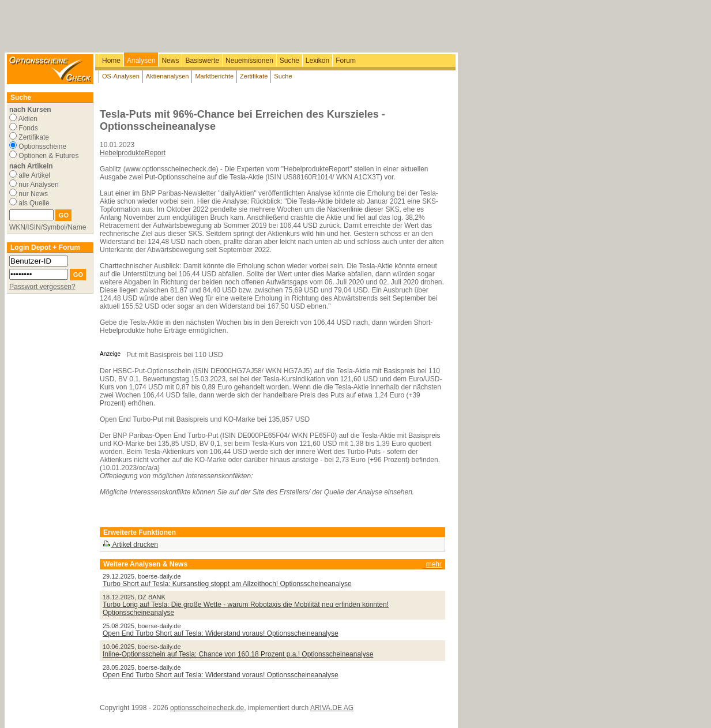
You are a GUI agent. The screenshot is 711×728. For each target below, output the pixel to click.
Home (111, 61)
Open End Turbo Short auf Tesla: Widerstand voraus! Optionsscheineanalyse (221, 633)
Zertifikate (254, 76)
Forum (346, 61)
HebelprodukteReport (133, 153)
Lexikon (317, 61)
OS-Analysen (121, 76)
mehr (434, 564)
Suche (289, 61)
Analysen (141, 61)
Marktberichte (214, 76)
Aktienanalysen (168, 76)
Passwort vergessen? (42, 287)
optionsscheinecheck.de (207, 708)
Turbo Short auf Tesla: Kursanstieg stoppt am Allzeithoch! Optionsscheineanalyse (227, 584)
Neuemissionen (249, 61)
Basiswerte (202, 61)
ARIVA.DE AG (332, 708)
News (170, 61)
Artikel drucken (130, 545)
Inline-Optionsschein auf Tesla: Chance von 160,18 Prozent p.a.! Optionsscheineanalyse (238, 654)
